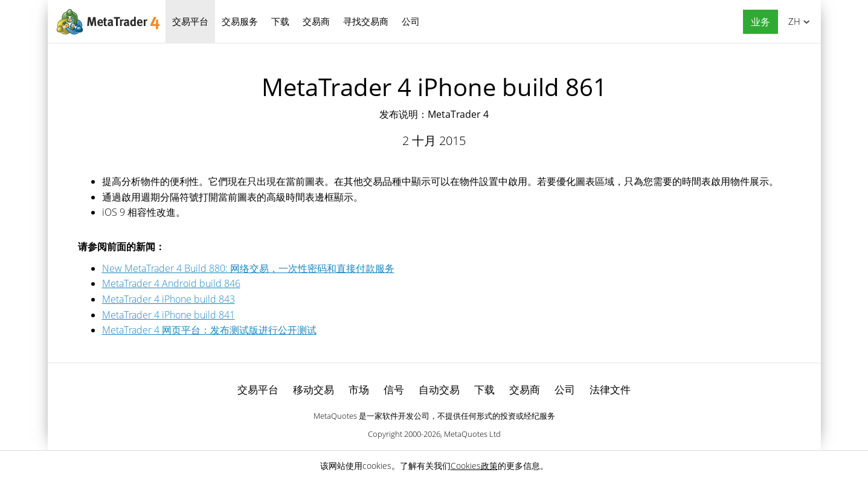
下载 (280, 21)
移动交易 (313, 389)
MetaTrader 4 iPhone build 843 (169, 299)
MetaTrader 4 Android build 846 (171, 283)
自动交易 (439, 389)
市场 (359, 389)
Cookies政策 (474, 466)
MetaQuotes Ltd (472, 434)
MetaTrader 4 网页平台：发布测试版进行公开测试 (209, 330)
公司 (411, 21)
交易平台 (190, 21)
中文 (792, 21)
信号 (394, 389)
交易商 (316, 21)
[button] (757, 22)
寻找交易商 (366, 21)
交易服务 (240, 21)
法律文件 (610, 389)
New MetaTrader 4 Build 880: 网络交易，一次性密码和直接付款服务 (248, 268)
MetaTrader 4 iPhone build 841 (169, 315)
